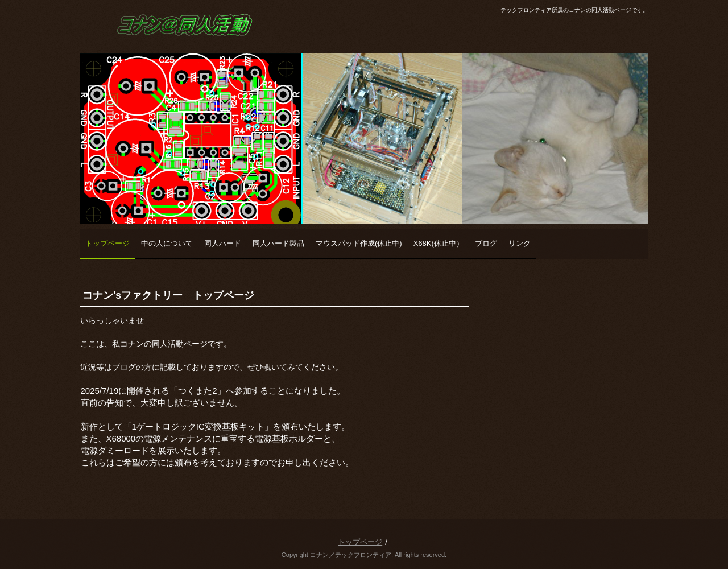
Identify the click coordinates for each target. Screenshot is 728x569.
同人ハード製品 (278, 243)
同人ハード (223, 243)
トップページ (107, 243)
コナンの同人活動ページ (163, 48)
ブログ (486, 243)
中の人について (167, 243)
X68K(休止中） (439, 243)
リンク (520, 243)
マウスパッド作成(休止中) (359, 243)
